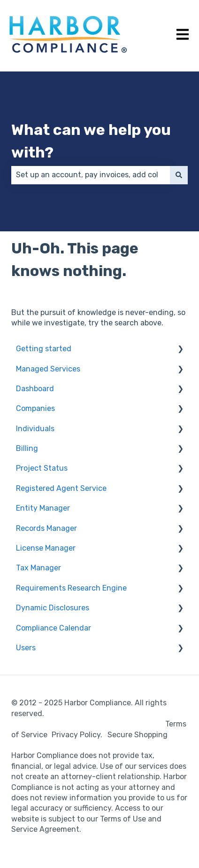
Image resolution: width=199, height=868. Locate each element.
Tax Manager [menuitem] (38, 568)
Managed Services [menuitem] (48, 369)
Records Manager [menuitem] (46, 528)
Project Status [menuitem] (42, 468)
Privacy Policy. (79, 735)
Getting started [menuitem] (44, 349)
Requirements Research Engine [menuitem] (71, 588)
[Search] (179, 175)
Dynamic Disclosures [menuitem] (53, 608)
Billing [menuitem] (27, 448)
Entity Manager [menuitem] (43, 508)
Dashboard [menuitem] (35, 389)
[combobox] (91, 175)
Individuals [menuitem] (35, 429)
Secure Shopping (138, 735)
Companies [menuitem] (35, 408)
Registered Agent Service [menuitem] (61, 488)
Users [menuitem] (26, 648)
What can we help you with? (91, 141)
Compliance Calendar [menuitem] (54, 628)
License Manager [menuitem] (46, 548)
